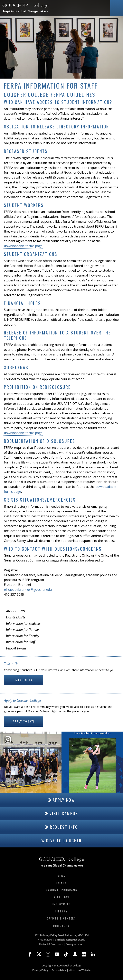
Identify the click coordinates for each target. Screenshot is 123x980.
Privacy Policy (40, 970)
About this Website (80, 970)
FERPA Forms (16, 648)
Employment (62, 904)
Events (62, 883)
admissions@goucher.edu (70, 940)
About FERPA (16, 611)
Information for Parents (23, 630)
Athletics (62, 897)
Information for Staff (20, 642)
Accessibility (59, 970)
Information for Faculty (23, 636)
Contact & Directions (51, 944)
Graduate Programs (62, 890)
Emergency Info (75, 944)
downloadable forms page (23, 246)
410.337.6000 (45, 940)
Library (62, 911)
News (62, 876)
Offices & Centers (62, 918)
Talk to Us (24, 680)
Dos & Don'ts (16, 617)
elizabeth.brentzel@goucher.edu (28, 590)
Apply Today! (24, 721)
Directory (62, 926)
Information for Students (23, 624)
